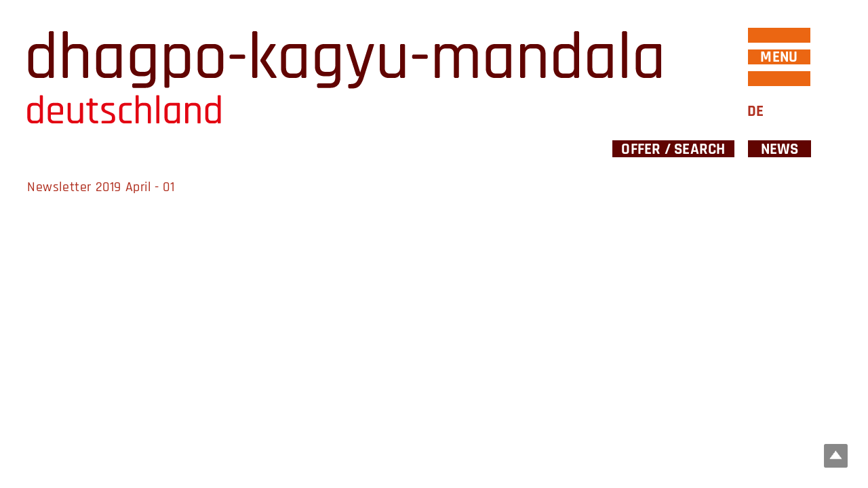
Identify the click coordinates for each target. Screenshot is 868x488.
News (780, 149)
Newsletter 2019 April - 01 (101, 187)
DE (755, 111)
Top (836, 456)
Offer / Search (673, 149)
